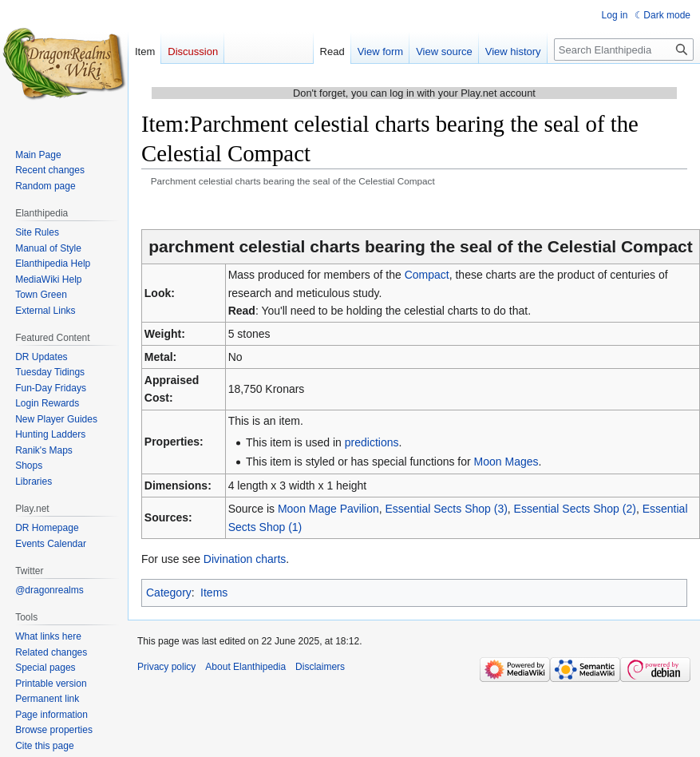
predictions (372, 442)
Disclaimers (320, 667)
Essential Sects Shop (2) (575, 509)
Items (214, 593)
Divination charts (245, 559)
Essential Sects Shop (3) (447, 509)
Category (169, 593)
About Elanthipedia (245, 667)
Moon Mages (506, 462)
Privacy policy (166, 667)
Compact (427, 275)
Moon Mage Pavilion (328, 509)
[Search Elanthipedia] (624, 50)
